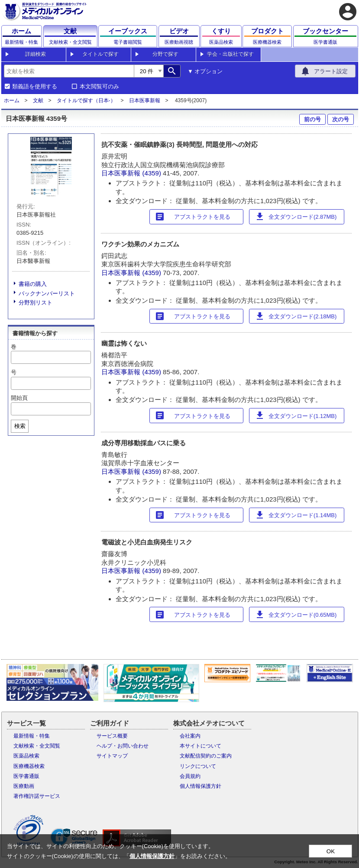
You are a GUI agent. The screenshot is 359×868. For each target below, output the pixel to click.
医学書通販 (26, 776)
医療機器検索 (29, 766)
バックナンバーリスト (47, 293)
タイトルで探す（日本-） (86, 100)
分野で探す (165, 54)
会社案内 (190, 736)
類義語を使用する (35, 87)
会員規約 (190, 776)
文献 (38, 100)
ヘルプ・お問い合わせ (123, 746)
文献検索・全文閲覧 (37, 746)
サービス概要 (112, 736)
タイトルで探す (100, 54)
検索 (20, 426)
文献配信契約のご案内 (206, 756)
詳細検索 (36, 54)
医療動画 (24, 786)
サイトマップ (112, 756)
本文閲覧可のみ (99, 87)
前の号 (312, 119)
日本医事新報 (145, 100)
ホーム (12, 100)
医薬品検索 (26, 756)
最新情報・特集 (32, 736)
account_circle (348, 12)
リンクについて (198, 766)
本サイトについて (201, 746)
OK (331, 851)
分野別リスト (36, 303)
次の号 (341, 119)
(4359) (153, 173)
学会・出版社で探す (230, 54)
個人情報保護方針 (201, 786)
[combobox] (69, 71)
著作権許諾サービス (37, 796)
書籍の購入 (33, 284)
